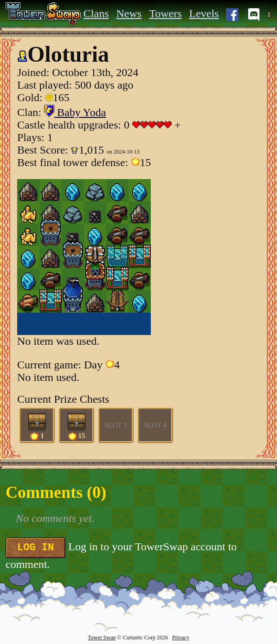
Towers (165, 13)
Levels (204, 13)
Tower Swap (102, 638)
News (129, 13)
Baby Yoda (75, 112)
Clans (96, 13)
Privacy (181, 638)
